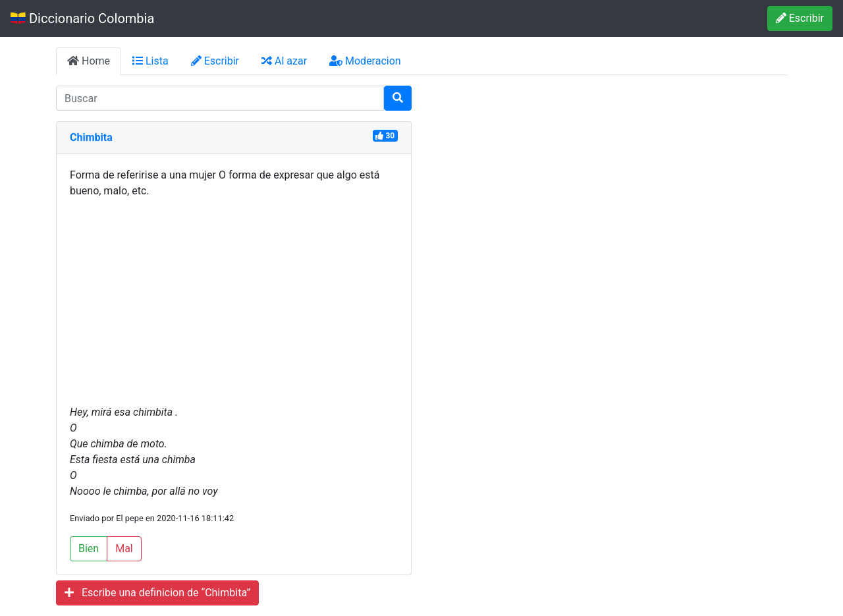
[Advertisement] (234, 302)
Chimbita (91, 137)
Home (89, 61)
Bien (89, 548)
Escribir (800, 18)
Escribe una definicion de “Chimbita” (157, 593)
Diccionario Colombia (82, 18)
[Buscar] (398, 98)
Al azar (284, 61)
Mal (124, 548)
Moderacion (365, 61)
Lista (150, 61)
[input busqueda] (220, 98)
